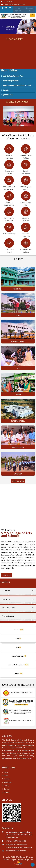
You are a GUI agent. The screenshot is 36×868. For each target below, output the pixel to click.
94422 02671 (22, 841)
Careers (7, 789)
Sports (6, 90)
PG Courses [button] (6, 599)
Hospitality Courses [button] (9, 608)
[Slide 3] (21, 124)
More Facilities (18, 481)
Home (6, 772)
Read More (7, 575)
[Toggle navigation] (32, 15)
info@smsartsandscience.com (13, 4)
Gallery (6, 786)
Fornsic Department (11, 81)
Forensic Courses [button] (8, 616)
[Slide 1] (15, 124)
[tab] (18, 591)
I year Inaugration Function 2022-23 (17, 85)
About (6, 776)
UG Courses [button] (6, 591)
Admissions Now (29, 9)
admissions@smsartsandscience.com (19, 847)
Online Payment (18, 9)
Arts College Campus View (13, 76)
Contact (7, 792)
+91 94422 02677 (8, 2)
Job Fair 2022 (8, 95)
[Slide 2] (18, 124)
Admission (8, 782)
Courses (7, 779)
